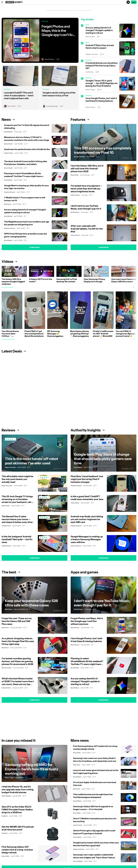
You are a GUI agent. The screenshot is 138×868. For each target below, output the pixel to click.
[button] (69, 2)
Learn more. (88, 10)
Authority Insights (88, 430)
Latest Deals (14, 351)
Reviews (10, 430)
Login (134, 2)
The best (11, 572)
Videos (9, 261)
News (8, 119)
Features (80, 119)
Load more (35, 247)
